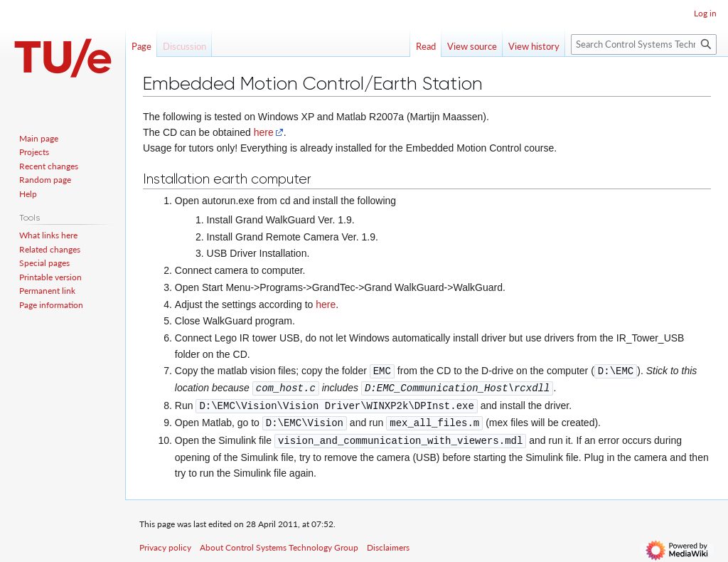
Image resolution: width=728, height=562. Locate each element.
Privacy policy (165, 544)
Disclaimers (388, 544)
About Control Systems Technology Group (279, 544)
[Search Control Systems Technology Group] (644, 44)
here (264, 132)
